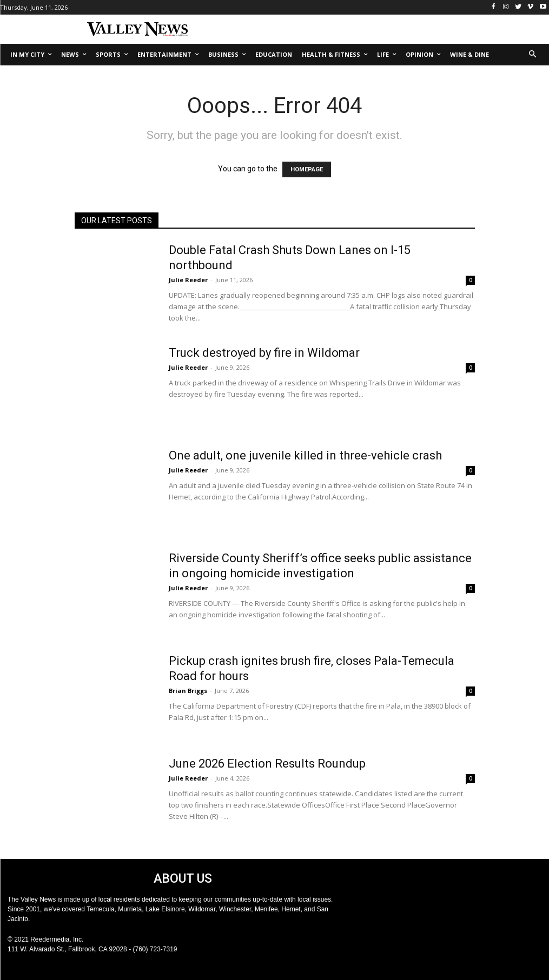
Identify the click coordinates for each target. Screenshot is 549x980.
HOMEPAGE (307, 169)
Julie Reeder (188, 280)
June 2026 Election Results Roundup (267, 764)
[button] (533, 55)
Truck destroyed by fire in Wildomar (264, 353)
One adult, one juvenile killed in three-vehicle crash (305, 455)
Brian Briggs (188, 691)
